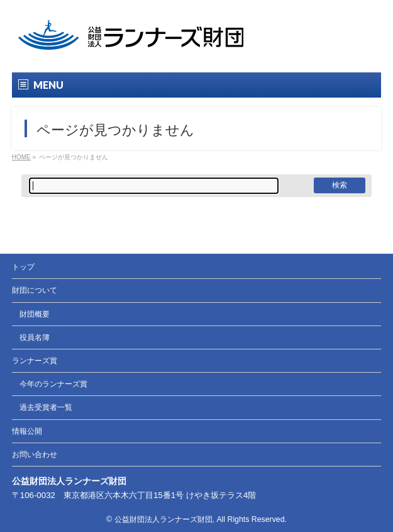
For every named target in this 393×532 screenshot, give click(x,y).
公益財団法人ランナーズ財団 (163, 519)
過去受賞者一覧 (46, 407)
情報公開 (27, 431)
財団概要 (35, 314)
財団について (35, 290)
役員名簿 (35, 337)
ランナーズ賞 (35, 361)
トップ (23, 267)
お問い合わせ (35, 455)
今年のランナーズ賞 (53, 384)
